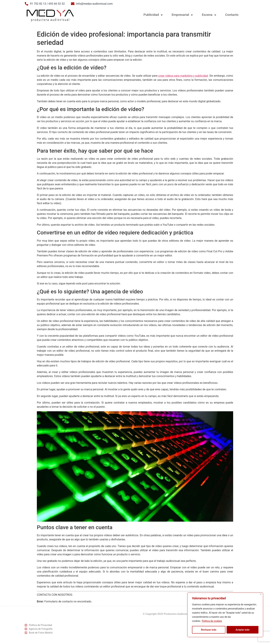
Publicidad (153, 15)
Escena (209, 15)
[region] (225, 615)
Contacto (232, 15)
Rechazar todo (209, 630)
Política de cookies (212, 621)
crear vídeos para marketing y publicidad (183, 76)
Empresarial (182, 15)
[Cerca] (261, 594)
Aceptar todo (243, 630)
